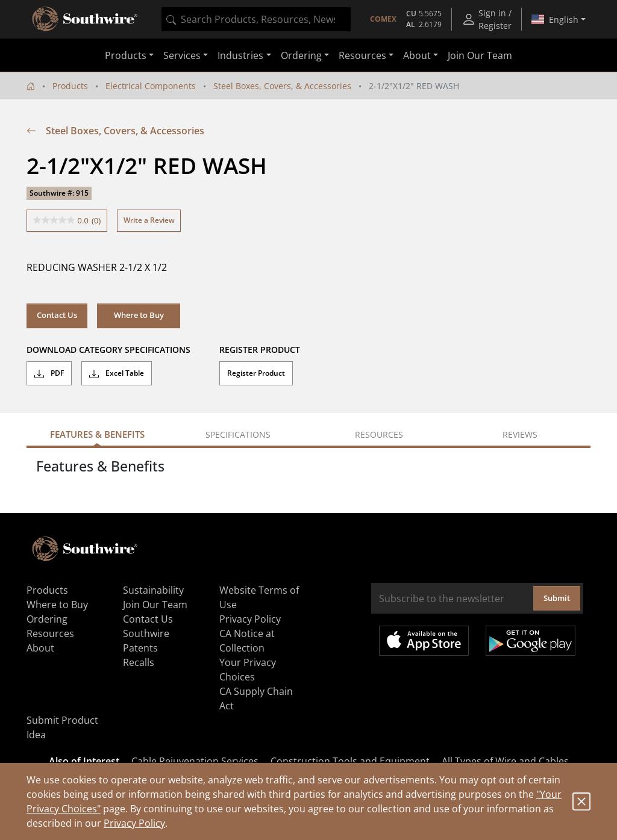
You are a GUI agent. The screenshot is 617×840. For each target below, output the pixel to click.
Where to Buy (139, 315)
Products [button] (126, 55)
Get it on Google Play (531, 641)
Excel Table (117, 373)
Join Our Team (480, 55)
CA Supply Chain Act (256, 698)
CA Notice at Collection (247, 641)
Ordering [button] (301, 55)
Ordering (47, 619)
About (40, 648)
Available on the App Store (424, 641)
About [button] (417, 55)
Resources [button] (362, 55)
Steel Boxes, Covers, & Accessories (282, 86)
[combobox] (256, 19)
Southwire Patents (146, 641)
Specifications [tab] (238, 434)
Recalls (139, 662)
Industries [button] (240, 55)
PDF (49, 373)
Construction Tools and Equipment (350, 761)
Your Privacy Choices (248, 670)
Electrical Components (151, 86)
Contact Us (57, 315)
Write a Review (149, 220)
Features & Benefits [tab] (97, 434)
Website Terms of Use (259, 597)
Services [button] (182, 55)
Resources (50, 633)
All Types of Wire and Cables (505, 761)
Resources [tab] (379, 434)
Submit (557, 598)
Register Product (256, 373)
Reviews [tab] (520, 434)
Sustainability (153, 590)
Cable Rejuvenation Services (195, 761)
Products (70, 86)
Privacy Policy (134, 823)
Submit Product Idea (62, 727)
